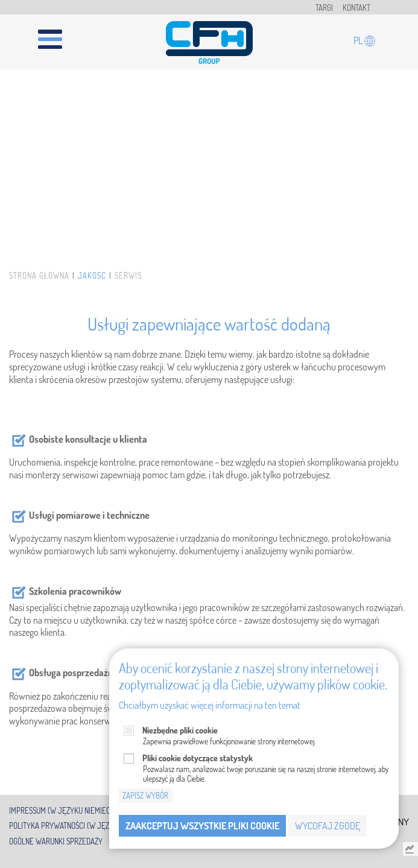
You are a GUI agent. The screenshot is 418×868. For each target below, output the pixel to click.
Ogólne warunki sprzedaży (56, 841)
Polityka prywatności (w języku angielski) (84, 826)
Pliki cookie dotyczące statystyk (198, 758)
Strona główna (39, 276)
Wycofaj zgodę (328, 826)
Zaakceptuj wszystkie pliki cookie (202, 826)
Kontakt (356, 8)
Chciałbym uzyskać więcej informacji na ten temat (210, 705)
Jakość (92, 276)
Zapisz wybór (145, 796)
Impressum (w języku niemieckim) (67, 810)
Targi (324, 8)
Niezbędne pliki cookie (180, 730)
